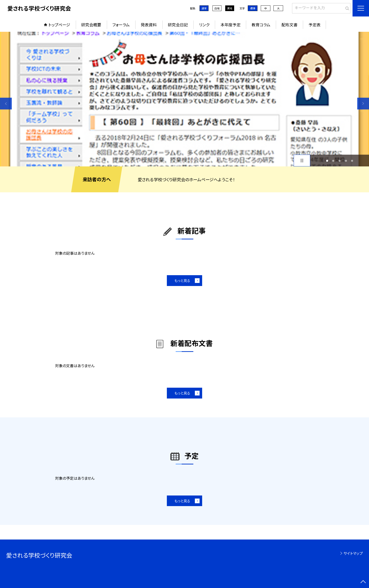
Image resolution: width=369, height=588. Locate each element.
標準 (253, 8)
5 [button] (352, 161)
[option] (184, 99)
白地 (217, 8)
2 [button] (333, 161)
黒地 (230, 8)
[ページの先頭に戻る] (363, 582)
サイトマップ (353, 553)
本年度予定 (231, 25)
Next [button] (363, 104)
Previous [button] (6, 104)
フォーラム (121, 25)
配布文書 (289, 25)
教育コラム (261, 25)
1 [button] (327, 161)
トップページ (59, 25)
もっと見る (182, 280)
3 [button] (340, 161)
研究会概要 (91, 25)
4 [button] (346, 161)
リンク (204, 25)
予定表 (315, 25)
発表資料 (149, 25)
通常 (204, 8)
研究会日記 (178, 25)
